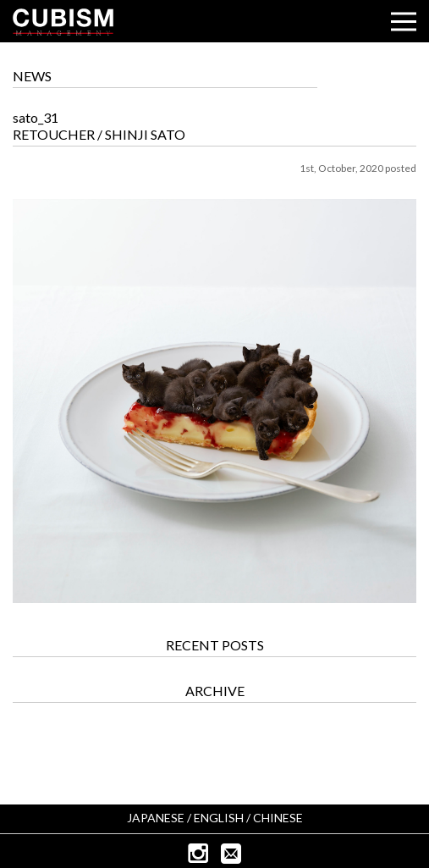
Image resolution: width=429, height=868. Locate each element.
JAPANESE (156, 818)
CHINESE (278, 818)
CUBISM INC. (63, 22)
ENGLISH (219, 818)
